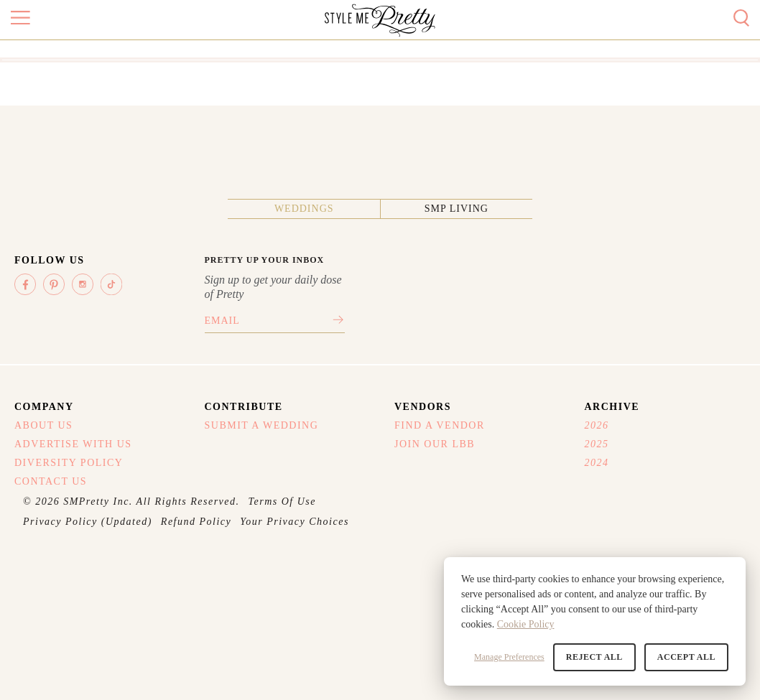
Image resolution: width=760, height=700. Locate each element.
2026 (597, 425)
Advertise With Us (73, 444)
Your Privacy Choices (295, 522)
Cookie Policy (526, 624)
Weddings (304, 209)
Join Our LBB (435, 444)
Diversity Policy (69, 463)
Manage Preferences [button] (509, 657)
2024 (597, 463)
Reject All (594, 657)
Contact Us (51, 481)
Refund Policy (196, 522)
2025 (597, 444)
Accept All (686, 657)
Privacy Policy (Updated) (88, 522)
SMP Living (457, 209)
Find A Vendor (440, 425)
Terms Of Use (283, 501)
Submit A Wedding (262, 425)
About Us (43, 425)
